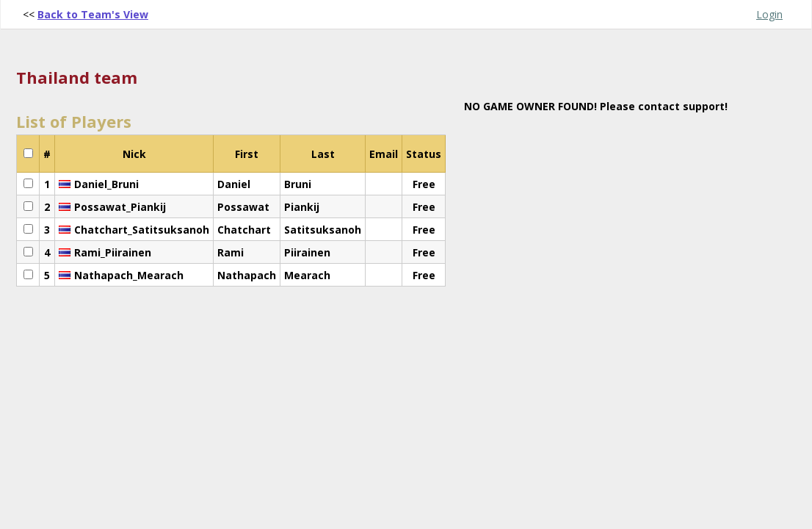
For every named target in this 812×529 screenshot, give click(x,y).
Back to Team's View (93, 14)
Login (769, 14)
